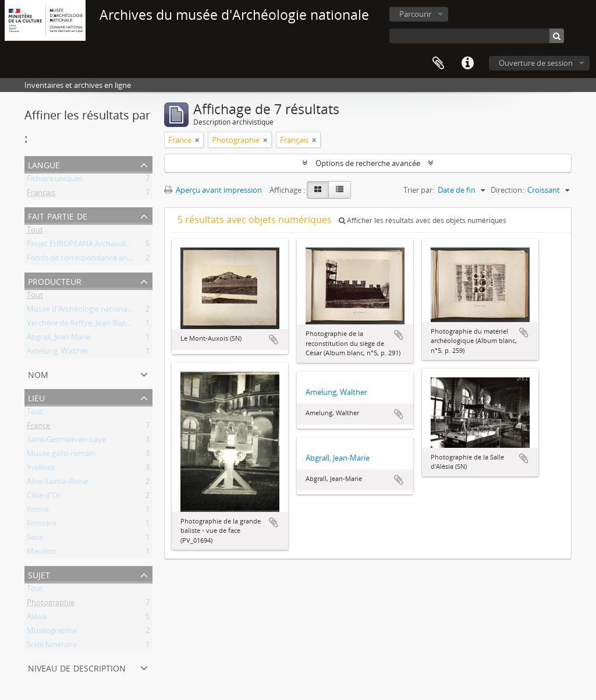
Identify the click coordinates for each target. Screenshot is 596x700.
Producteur (55, 280)
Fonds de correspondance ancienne (88, 260)
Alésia (37, 618)
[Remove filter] (197, 140)
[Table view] (340, 190)
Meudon (42, 553)
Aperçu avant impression (213, 190)
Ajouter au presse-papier (274, 340)
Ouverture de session (536, 63)
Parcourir (415, 14)
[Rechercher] (557, 36)
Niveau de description (77, 667)
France (38, 427)
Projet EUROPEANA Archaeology (82, 246)
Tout (35, 232)
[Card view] (318, 190)
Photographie (51, 604)
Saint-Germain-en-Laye (66, 441)
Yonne (38, 511)
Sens (35, 539)
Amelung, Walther (58, 353)
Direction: (507, 190)
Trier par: (419, 190)
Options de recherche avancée (368, 163)
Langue (44, 164)
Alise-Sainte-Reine (57, 483)
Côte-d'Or (44, 497)
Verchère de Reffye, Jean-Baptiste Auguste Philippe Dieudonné (134, 325)
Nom (38, 374)
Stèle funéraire (52, 646)
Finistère (42, 525)
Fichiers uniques (55, 181)
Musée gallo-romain (61, 455)
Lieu (36, 397)
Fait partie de (58, 215)
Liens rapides (467, 63)
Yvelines (41, 469)
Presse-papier (438, 63)
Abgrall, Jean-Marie (59, 339)
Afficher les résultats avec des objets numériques (423, 220)
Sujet (39, 574)
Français (41, 195)
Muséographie (52, 632)
